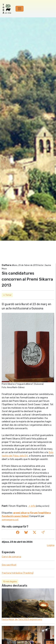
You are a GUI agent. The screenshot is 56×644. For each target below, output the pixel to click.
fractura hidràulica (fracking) (18, 573)
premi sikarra (21, 513)
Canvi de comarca (11, 557)
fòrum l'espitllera (40, 513)
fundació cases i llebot (15, 516)
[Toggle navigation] (20, 9)
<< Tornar (7, 295)
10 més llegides (10, 582)
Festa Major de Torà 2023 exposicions (22, 619)
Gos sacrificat (9, 565)
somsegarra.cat (10, 520)
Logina (51, 545)
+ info (32, 506)
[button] (43, 532)
